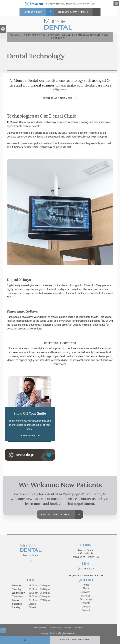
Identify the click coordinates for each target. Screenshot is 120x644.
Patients (86, 602)
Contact (86, 609)
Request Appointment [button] (73, 12)
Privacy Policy (40, 627)
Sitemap (79, 627)
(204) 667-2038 (33, 12)
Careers (86, 606)
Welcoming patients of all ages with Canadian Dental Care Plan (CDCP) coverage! (60, 36)
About (86, 588)
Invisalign (86, 595)
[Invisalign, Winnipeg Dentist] (30, 454)
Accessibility (56, 627)
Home (86, 584)
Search (68, 627)
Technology (86, 598)
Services (86, 591)
